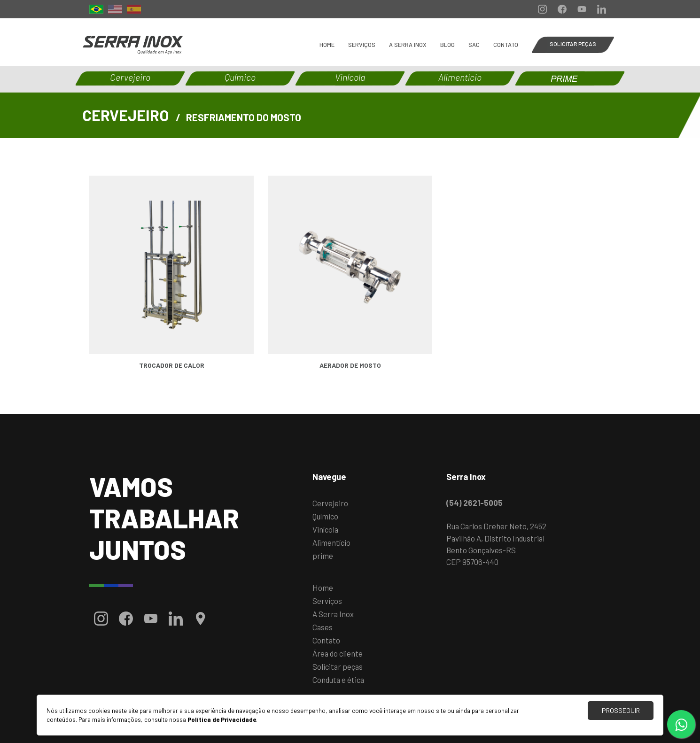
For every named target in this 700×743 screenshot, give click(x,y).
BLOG (447, 45)
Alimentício (331, 542)
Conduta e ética (338, 680)
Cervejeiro (330, 503)
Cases (323, 627)
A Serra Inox (408, 45)
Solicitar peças (338, 666)
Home (327, 45)
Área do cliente (338, 653)
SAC (474, 45)
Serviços (362, 45)
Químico (325, 516)
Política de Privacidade (222, 720)
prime (323, 556)
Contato (506, 45)
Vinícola (325, 529)
